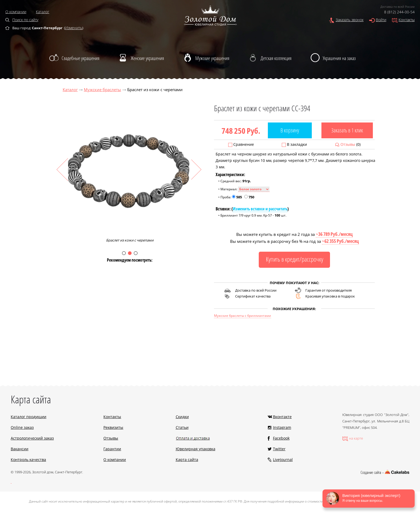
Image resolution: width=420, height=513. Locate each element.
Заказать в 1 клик (347, 130)
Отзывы (348, 144)
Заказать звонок (350, 20)
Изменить (74, 28)
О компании (16, 12)
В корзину (290, 130)
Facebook (281, 438)
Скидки (182, 417)
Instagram (282, 427)
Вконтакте (282, 417)
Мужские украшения (212, 58)
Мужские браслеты (102, 90)
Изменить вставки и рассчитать (260, 209)
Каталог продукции (29, 417)
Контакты (407, 20)
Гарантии (112, 449)
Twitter (279, 449)
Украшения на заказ (339, 58)
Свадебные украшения (80, 58)
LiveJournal (283, 460)
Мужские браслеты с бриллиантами (243, 316)
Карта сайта (187, 460)
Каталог (43, 12)
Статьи (182, 427)
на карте (356, 438)
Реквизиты (113, 427)
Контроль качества (28, 460)
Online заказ (22, 427)
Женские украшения (147, 58)
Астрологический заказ (32, 438)
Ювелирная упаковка (196, 449)
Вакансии (20, 449)
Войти (381, 20)
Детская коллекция (276, 58)
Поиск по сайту (25, 20)
